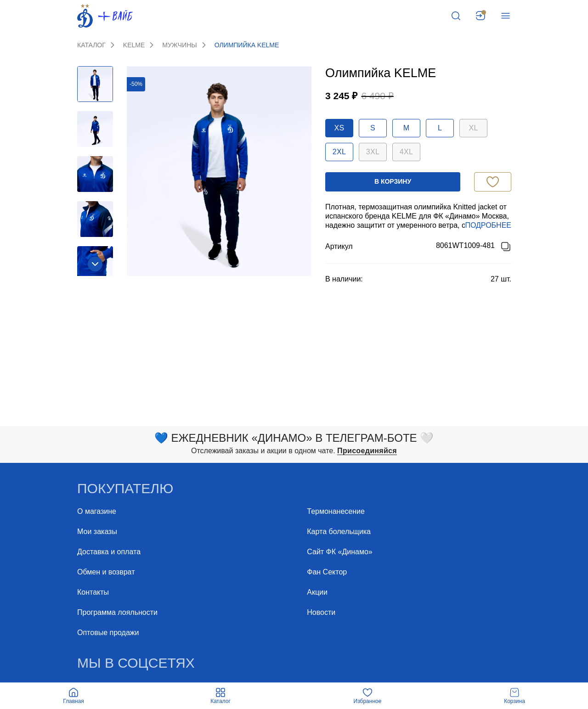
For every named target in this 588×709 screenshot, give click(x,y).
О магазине (97, 511)
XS (339, 128)
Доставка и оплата (109, 552)
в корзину (393, 181)
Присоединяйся (367, 451)
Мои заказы (97, 532)
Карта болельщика (339, 532)
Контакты (93, 592)
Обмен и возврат (106, 572)
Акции (317, 592)
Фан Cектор (327, 572)
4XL (406, 152)
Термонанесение (336, 511)
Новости (321, 612)
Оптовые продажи (108, 633)
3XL (373, 152)
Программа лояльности (117, 612)
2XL (339, 152)
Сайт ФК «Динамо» (339, 552)
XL (473, 128)
